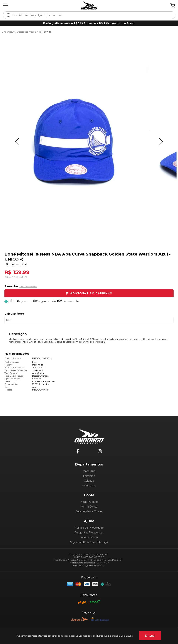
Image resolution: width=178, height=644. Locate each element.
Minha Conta (89, 507)
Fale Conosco (89, 537)
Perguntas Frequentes (89, 533)
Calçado (89, 481)
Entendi (150, 636)
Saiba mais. (127, 636)
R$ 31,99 (21, 277)
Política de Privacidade (89, 528)
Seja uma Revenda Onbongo (89, 542)
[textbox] (91, 15)
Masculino (89, 471)
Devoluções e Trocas (89, 511)
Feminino (89, 476)
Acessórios (89, 485)
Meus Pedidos (89, 502)
